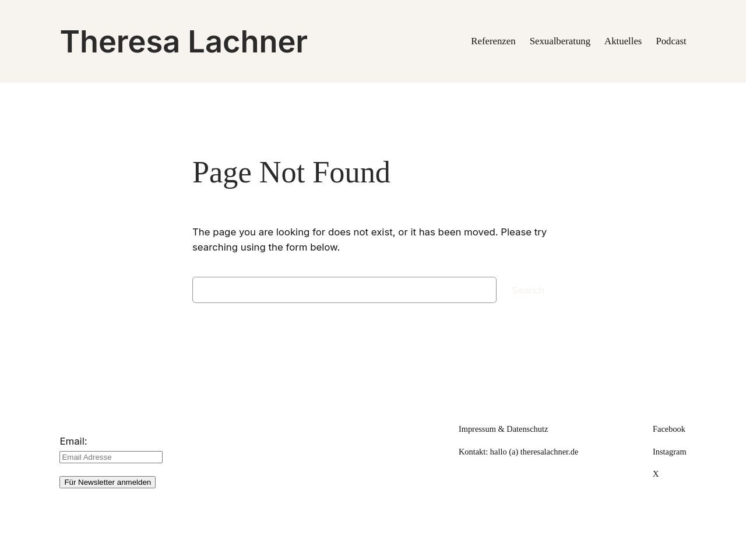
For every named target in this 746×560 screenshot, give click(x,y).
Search (528, 290)
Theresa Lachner (184, 41)
